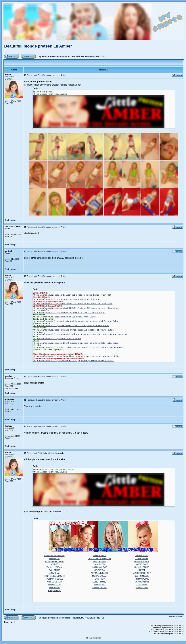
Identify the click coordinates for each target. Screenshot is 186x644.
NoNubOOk (54, 558)
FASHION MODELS (54, 579)
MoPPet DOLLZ (99, 576)
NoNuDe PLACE (142, 561)
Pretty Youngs (54, 590)
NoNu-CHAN (54, 573)
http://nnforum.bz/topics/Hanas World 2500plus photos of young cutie (73, 330)
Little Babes (54, 588)
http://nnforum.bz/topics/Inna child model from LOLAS (64, 317)
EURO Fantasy (99, 582)
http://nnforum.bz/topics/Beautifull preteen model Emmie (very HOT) (73, 295)
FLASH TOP (99, 579)
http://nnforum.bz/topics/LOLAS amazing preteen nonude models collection (76, 343)
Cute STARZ (54, 570)
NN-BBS (54, 564)
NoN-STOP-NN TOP (142, 573)
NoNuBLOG (99, 564)
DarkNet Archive (99, 588)
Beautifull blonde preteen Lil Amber (38, 46)
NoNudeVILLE (99, 561)
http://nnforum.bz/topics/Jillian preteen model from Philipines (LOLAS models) (79, 347)
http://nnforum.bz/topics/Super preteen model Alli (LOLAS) (67, 299)
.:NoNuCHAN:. (142, 556)
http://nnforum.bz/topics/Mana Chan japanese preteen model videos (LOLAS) (76, 356)
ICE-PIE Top (99, 570)
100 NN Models (142, 576)
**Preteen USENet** (54, 567)
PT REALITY (142, 585)
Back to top (10, 220)
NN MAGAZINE (142, 579)
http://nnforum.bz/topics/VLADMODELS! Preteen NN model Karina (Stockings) (76, 308)
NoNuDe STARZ (142, 567)
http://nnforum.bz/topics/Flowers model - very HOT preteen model (71, 326)
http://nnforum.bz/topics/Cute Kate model (57, 339)
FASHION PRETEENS (54, 556)
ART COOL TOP (54, 582)
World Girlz (99, 585)
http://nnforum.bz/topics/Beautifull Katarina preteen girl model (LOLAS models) (80, 334)
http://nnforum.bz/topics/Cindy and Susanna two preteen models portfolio (76, 321)
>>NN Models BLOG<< (54, 576)
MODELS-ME (142, 564)
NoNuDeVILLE (99, 556)
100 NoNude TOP (99, 567)
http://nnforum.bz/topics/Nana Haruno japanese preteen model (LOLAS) (73, 361)
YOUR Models (142, 558)
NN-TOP (142, 570)
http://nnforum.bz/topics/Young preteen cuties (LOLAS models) (69, 313)
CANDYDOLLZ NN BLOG (99, 558)
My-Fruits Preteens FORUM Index (54, 56)
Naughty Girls (142, 588)
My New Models (142, 582)
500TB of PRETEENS (54, 561)
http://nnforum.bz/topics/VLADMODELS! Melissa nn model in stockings (73, 304)
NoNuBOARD (54, 585)
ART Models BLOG (99, 573)
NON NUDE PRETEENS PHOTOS (89, 56)
